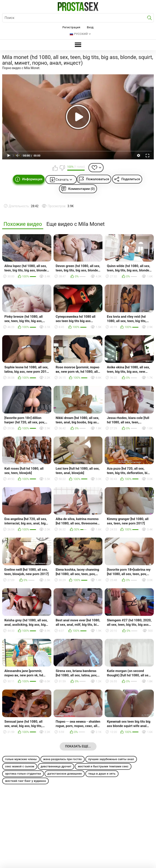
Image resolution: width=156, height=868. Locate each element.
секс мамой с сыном (20, 766)
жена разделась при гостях (63, 759)
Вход (90, 27)
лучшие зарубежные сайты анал (111, 759)
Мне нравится (55, 168)
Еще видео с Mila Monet (75, 224)
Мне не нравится (62, 168)
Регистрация (71, 27)
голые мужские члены (21, 759)
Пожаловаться (98, 179)
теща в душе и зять (102, 774)
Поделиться (131, 179)
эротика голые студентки (23, 774)
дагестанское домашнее (65, 774)
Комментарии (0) (82, 189)
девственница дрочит (56, 766)
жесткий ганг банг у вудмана (25, 781)
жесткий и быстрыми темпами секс (103, 766)
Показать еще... (78, 746)
